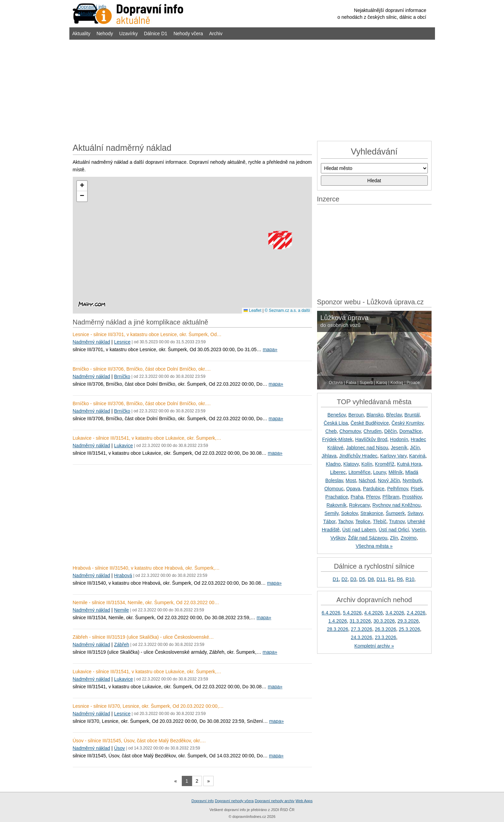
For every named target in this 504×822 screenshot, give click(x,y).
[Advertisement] (252, 90)
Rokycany (359, 505)
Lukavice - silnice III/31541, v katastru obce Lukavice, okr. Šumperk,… (147, 438)
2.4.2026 (416, 613)
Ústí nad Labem (359, 530)
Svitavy (415, 513)
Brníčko (122, 376)
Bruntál (412, 415)
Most (351, 480)
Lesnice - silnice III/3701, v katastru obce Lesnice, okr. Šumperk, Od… (147, 334)
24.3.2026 (362, 637)
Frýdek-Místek (337, 439)
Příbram (391, 497)
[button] (279, 243)
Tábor (329, 521)
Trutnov (397, 521)
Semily (331, 513)
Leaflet (252, 310)
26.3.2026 (385, 629)
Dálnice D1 (155, 34)
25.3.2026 (409, 629)
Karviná (417, 456)
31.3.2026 (360, 621)
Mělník (396, 472)
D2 (344, 579)
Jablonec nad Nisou (367, 448)
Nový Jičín (389, 480)
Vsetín (419, 530)
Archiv (216, 34)
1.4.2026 (338, 621)
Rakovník (336, 505)
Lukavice (124, 446)
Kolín (367, 464)
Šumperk (395, 513)
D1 (336, 579)
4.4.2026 (374, 613)
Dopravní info (202, 801)
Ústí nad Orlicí (394, 530)
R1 (391, 579)
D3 (353, 579)
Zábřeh (122, 645)
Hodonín (399, 439)
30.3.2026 (384, 621)
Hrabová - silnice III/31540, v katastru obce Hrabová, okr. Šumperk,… (146, 568)
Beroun (356, 415)
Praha (357, 497)
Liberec (338, 472)
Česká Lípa (336, 423)
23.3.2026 (385, 637)
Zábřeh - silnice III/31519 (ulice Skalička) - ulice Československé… (143, 637)
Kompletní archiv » (374, 646)
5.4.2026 (352, 613)
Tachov (345, 521)
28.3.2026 (338, 629)
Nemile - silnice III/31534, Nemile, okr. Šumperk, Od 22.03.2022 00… (146, 602)
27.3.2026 (362, 629)
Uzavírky (128, 34)
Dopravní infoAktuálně (92, 10)
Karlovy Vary (393, 456)
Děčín (390, 431)
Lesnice (122, 342)
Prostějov (412, 497)
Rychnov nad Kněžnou (397, 505)
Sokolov (349, 513)
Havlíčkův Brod (371, 439)
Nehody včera (188, 34)
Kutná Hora (409, 464)
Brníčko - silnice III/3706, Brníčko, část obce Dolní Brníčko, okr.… (142, 369)
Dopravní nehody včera (234, 801)
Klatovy (351, 464)
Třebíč (380, 521)
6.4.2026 (331, 613)
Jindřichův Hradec (358, 456)
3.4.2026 (395, 613)
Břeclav (394, 415)
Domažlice (411, 431)
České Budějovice (370, 423)
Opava (353, 489)
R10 (410, 579)
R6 (400, 579)
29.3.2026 (408, 621)
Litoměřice (360, 472)
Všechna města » (374, 546)
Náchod (367, 480)
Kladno (333, 464)
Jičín (415, 448)
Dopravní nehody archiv (275, 801)
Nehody (105, 34)
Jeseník (399, 448)
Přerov (373, 497)
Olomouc (334, 489)
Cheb (331, 431)
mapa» (270, 349)
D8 (371, 579)
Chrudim (373, 431)
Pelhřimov (398, 489)
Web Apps (304, 801)
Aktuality (81, 34)
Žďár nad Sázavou (367, 538)
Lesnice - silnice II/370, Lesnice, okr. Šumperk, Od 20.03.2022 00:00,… (148, 706)
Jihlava (329, 456)
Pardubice (374, 489)
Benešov (336, 415)
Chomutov (350, 431)
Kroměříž (385, 464)
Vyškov (338, 538)
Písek (417, 489)
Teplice (363, 521)
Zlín (394, 538)
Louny (379, 472)
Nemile (122, 610)
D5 (362, 579)
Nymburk (412, 480)
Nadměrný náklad (92, 342)
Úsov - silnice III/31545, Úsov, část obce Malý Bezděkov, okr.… (139, 741)
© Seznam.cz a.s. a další (288, 310)
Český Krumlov (407, 423)
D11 (381, 579)
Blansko (375, 415)
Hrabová (123, 575)
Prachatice (337, 497)
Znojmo (408, 538)
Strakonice (372, 513)
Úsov (120, 748)
